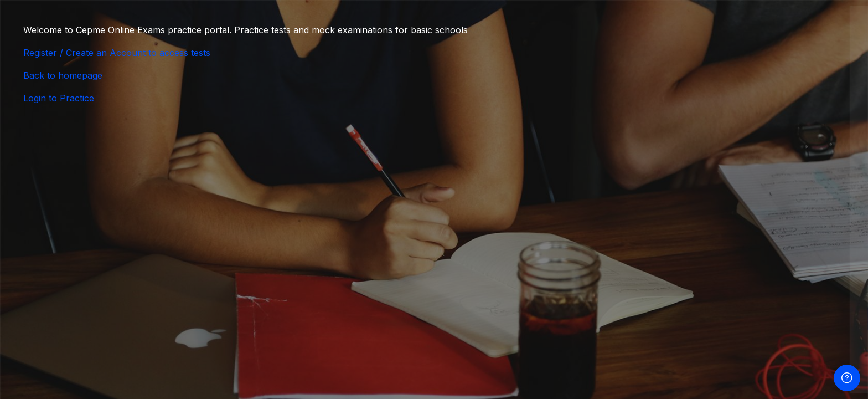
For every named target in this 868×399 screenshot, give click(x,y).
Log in (746, 318)
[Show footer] (847, 378)
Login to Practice (59, 98)
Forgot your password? (806, 287)
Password (666, 234)
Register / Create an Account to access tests (117, 53)
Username (666, 178)
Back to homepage (63, 75)
